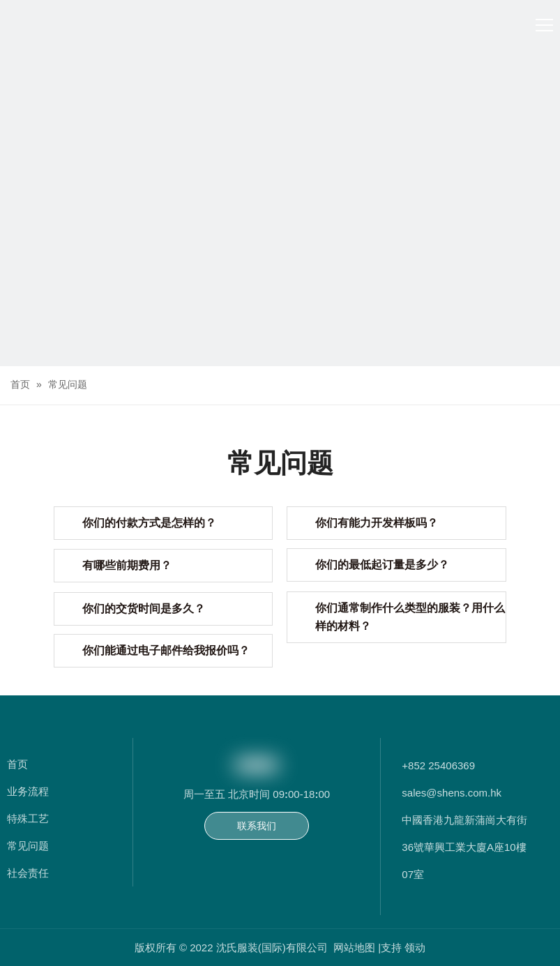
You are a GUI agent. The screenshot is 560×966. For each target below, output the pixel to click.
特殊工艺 (28, 818)
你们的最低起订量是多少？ (382, 565)
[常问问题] (280, 280)
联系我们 (257, 826)
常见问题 (28, 846)
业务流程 (28, 791)
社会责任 (28, 873)
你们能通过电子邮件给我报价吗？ (166, 650)
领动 (415, 948)
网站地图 (356, 948)
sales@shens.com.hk (452, 793)
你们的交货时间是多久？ (144, 609)
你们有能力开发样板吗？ (377, 523)
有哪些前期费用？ (127, 565)
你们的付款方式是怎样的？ (149, 523)
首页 (17, 764)
